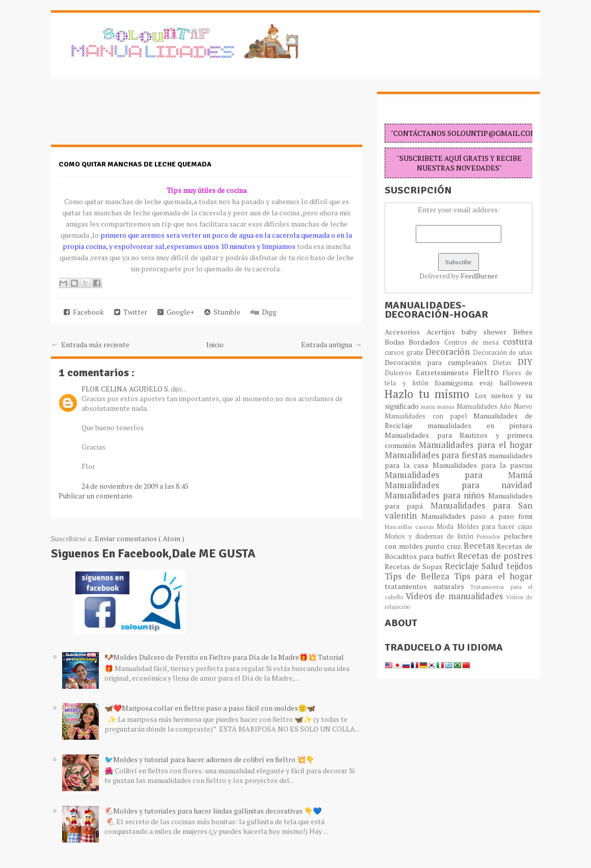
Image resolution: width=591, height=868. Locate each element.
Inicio (215, 344)
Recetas (480, 546)
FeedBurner (479, 276)
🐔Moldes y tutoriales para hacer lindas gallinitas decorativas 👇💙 (213, 811)
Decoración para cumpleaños (439, 362)
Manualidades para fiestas (437, 455)
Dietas (505, 363)
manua (447, 407)
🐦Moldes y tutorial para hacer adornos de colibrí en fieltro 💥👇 (209, 759)
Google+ (176, 312)
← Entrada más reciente (90, 344)
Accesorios (406, 332)
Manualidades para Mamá (459, 475)
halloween (516, 383)
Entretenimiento (444, 372)
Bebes (523, 332)
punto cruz (444, 546)
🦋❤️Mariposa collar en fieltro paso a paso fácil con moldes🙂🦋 (210, 708)
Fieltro (488, 372)
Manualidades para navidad (459, 485)
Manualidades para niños (436, 495)
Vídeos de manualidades (456, 596)
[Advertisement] (132, 117)
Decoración (449, 352)
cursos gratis (405, 353)
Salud (494, 566)
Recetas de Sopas (415, 566)
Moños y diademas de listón (431, 536)
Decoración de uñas (503, 353)
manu (429, 407)
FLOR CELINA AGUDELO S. (126, 389)
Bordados (426, 342)
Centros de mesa (474, 342)
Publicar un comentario (96, 496)
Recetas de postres (495, 556)
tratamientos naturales (427, 586)
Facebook (84, 312)
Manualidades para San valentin (459, 511)
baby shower (488, 332)
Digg (264, 312)
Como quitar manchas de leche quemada (135, 164)
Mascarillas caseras (411, 527)
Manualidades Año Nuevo (494, 407)
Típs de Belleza (419, 576)
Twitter (131, 312)
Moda (447, 527)
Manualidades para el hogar (476, 445)
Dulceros (400, 373)
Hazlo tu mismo (430, 394)
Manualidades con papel (429, 416)
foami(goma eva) (467, 383)
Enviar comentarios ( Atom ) (140, 538)
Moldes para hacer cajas (495, 527)
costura (518, 342)
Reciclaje (463, 566)
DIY (525, 362)
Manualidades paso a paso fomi (477, 516)
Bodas (397, 342)
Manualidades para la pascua (483, 465)
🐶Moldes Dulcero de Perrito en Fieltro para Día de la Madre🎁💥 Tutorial (224, 657)
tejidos (519, 566)
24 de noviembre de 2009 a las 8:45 (135, 486)
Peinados (490, 536)
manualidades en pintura (480, 425)
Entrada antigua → (332, 344)
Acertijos (444, 332)
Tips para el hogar (493, 576)
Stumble (222, 312)
